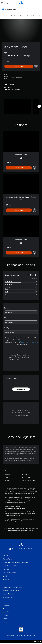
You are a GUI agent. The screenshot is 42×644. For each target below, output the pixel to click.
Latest (5, 16)
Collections (13, 16)
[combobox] (21, 312)
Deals (22, 16)
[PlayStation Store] (9, 9)
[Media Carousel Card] (17, 106)
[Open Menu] (2, 3)
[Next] (39, 106)
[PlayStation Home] (21, 3)
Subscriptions (32, 16)
